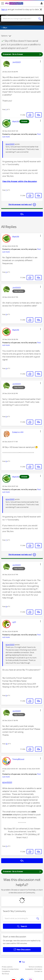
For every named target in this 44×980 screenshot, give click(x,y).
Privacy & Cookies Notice (10, 969)
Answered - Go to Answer (22, 54)
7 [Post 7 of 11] (6, 190)
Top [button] (23, 962)
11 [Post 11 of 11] (6, 846)
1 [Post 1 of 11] (6, 110)
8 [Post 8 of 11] (6, 607)
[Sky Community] (14, 3)
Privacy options (7, 967)
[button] (40, 61)
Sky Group (5, 974)
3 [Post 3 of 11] (6, 314)
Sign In (41, 4)
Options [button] (4, 36)
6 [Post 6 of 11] (6, 461)
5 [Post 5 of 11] (6, 417)
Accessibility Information (34, 969)
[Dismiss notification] (41, 10)
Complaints (6, 971)
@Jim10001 (10, 144)
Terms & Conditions (35, 967)
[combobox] (20, 19)
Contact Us (38, 971)
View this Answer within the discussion (20, 181)
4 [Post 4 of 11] (6, 368)
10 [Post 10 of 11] (7, 744)
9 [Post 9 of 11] (6, 696)
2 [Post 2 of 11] (6, 272)
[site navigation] (3, 3)
